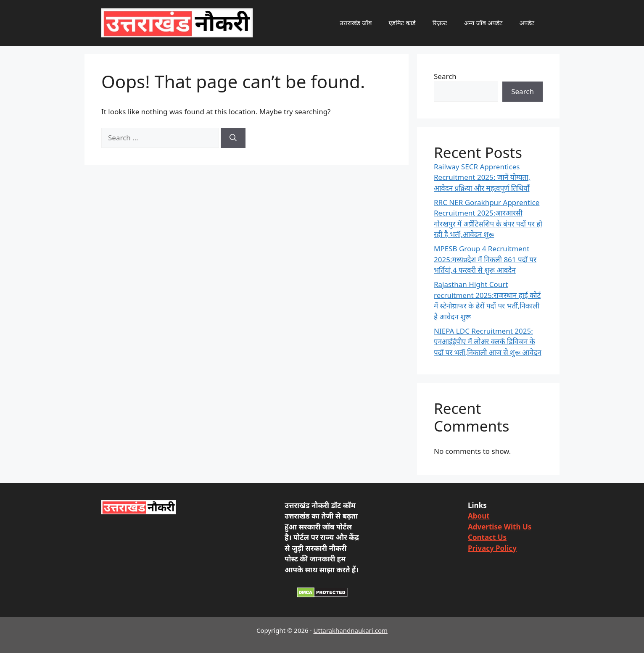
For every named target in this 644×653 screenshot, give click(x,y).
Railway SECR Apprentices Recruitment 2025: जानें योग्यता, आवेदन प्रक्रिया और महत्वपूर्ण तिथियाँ (482, 177)
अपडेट (527, 23)
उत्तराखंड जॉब (356, 23)
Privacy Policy (492, 548)
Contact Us (487, 537)
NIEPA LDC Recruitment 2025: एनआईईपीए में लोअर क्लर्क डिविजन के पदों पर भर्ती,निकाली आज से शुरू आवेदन (488, 342)
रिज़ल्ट (440, 23)
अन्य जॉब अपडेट (483, 23)
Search (445, 76)
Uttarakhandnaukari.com (351, 630)
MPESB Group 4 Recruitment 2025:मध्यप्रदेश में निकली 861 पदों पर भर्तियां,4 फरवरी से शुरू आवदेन (485, 259)
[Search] (233, 138)
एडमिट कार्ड (402, 23)
